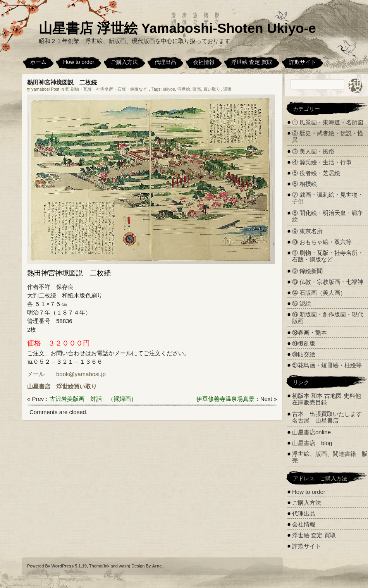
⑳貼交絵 (304, 354)
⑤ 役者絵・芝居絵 (316, 173)
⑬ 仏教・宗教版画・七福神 (328, 282)
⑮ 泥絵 (302, 303)
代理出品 (165, 62)
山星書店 (39, 386)
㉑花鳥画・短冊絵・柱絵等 (327, 365)
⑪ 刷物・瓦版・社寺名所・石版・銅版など (106, 89)
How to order (79, 62)
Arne (157, 566)
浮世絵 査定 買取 (252, 62)
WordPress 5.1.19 (69, 566)
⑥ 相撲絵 (304, 184)
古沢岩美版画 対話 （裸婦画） (93, 399)
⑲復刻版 (304, 343)
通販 (227, 89)
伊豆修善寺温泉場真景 (225, 399)
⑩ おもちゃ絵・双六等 (322, 242)
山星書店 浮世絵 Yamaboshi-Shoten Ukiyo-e (177, 28)
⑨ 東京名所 (307, 231)
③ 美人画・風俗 (313, 151)
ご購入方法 (124, 62)
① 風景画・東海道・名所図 (328, 122)
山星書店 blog (312, 443)
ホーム (38, 62)
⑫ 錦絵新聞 (307, 271)
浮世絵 (184, 89)
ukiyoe (169, 89)
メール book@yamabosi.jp (66, 374)
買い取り (212, 89)
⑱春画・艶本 (310, 333)
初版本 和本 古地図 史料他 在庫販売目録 (327, 399)
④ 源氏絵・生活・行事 (322, 162)
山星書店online (311, 432)
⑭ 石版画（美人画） (319, 293)
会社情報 (204, 62)
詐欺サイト (303, 62)
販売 (197, 89)
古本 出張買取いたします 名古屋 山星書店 (330, 417)
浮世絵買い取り (77, 386)
